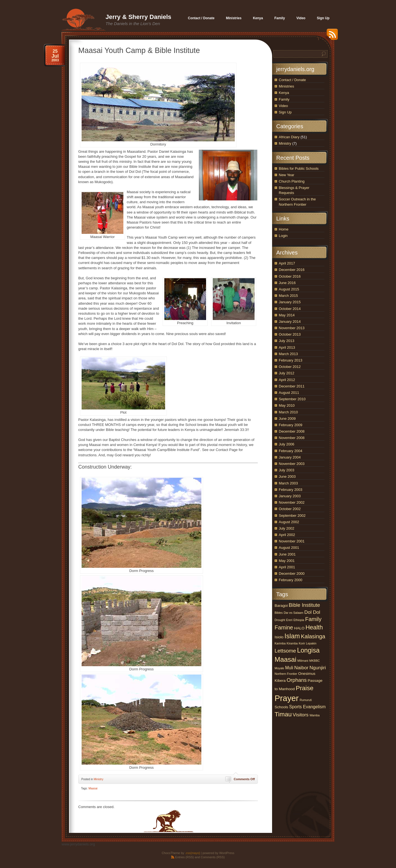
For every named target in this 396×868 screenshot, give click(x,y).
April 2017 (287, 263)
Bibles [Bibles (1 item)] (279, 613)
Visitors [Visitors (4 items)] (301, 715)
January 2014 (290, 322)
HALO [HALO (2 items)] (299, 628)
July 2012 (287, 373)
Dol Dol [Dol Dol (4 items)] (312, 612)
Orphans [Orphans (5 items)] (297, 680)
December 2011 (292, 386)
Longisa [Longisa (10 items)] (308, 650)
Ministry (98, 779)
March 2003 (288, 483)
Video (283, 106)
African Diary (289, 137)
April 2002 (287, 535)
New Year (287, 175)
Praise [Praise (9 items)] (305, 688)
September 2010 (292, 399)
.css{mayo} (192, 853)
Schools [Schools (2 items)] (281, 707)
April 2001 (287, 567)
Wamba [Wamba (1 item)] (314, 715)
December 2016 (292, 270)
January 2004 (290, 457)
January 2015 (290, 302)
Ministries (286, 86)
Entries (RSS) (184, 857)
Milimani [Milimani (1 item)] (303, 661)
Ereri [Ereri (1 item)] (289, 620)
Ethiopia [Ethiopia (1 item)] (299, 620)
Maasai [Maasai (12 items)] (285, 659)
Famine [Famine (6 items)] (284, 627)
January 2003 (290, 496)
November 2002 (292, 502)
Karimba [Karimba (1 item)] (280, 643)
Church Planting (292, 181)
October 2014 (290, 309)
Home (284, 229)
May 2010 (287, 405)
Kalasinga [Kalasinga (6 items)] (313, 636)
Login (283, 236)
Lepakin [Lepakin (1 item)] (311, 643)
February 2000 (291, 580)
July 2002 (287, 528)
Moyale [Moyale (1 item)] (279, 668)
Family (284, 99)
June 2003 (287, 477)
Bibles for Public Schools (299, 168)
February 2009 (291, 425)
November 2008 (292, 438)
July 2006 (287, 444)
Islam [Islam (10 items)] (292, 636)
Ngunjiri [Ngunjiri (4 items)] (318, 668)
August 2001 (289, 548)
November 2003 (292, 464)
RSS (331, 36)
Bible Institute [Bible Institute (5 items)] (304, 605)
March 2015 (288, 296)
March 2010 (288, 412)
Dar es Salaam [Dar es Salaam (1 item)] (294, 613)
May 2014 (287, 315)
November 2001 (292, 541)
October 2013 (290, 334)
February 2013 (291, 360)
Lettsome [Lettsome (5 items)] (285, 651)
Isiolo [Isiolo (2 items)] (279, 637)
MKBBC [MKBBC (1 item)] (315, 661)
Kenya (284, 93)
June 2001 (287, 554)
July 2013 (287, 341)
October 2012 (290, 367)
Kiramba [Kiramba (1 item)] (292, 643)
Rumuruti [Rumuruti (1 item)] (306, 700)
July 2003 (287, 470)
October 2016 (290, 276)
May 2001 (287, 561)
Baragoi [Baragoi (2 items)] (281, 606)
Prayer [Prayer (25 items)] (287, 698)
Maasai (93, 788)
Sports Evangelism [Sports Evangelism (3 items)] (307, 707)
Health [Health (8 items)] (314, 627)
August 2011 (289, 393)
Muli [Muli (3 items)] (289, 668)
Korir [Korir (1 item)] (302, 643)
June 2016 (287, 283)
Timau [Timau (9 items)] (283, 714)
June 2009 (287, 419)
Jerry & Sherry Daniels (138, 17)
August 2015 (289, 289)
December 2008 (292, 431)
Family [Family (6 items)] (313, 619)
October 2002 (290, 509)
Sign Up (285, 112)
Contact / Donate (292, 80)
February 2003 (291, 490)
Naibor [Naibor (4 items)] (301, 668)
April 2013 (287, 347)
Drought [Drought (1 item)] (280, 620)
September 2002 (292, 516)
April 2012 (287, 380)
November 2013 (292, 328)
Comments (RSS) (213, 857)
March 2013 (288, 354)
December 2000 (292, 574)
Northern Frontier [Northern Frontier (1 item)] (286, 674)
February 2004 (291, 451)
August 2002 (289, 522)
